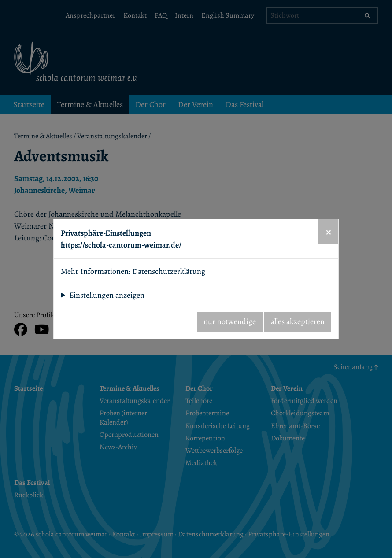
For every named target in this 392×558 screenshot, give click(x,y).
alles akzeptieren (298, 321)
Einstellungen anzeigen (107, 295)
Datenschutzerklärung (169, 271)
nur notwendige (230, 321)
